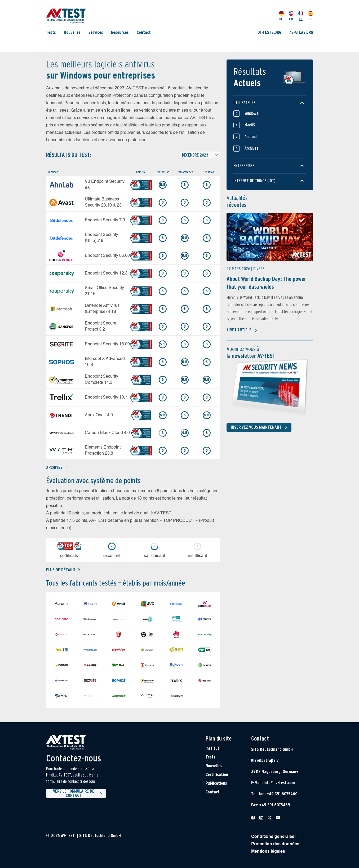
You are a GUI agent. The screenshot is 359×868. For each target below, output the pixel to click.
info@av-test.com (279, 783)
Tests (51, 32)
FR (301, 16)
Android (245, 137)
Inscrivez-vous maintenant (260, 427)
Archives (57, 467)
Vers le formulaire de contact (78, 793)
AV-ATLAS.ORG (301, 32)
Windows (246, 113)
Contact (144, 32)
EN (291, 16)
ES (311, 16)
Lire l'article (242, 330)
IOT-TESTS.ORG (269, 32)
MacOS (244, 125)
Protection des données (275, 844)
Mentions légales (268, 852)
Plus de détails (63, 570)
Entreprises (244, 166)
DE (281, 16)
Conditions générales (273, 837)
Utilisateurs (244, 103)
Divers (259, 269)
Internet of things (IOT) (254, 181)
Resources (120, 32)
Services (96, 32)
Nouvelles (72, 32)
